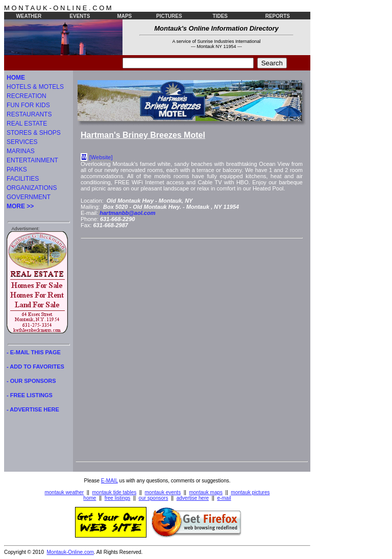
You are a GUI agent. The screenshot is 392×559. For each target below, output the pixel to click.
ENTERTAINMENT (32, 160)
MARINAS (21, 151)
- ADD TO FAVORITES (35, 367)
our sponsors (154, 498)
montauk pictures (250, 492)
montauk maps (206, 492)
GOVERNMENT (29, 197)
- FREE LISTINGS (30, 395)
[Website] (101, 157)
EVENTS (80, 16)
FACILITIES (23, 179)
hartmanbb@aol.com (127, 213)
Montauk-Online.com (70, 552)
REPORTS (278, 16)
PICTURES (169, 16)
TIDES (220, 16)
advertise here (193, 498)
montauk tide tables (115, 492)
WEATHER (29, 16)
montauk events (163, 492)
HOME (16, 78)
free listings (118, 498)
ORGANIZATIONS (32, 188)
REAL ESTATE (27, 124)
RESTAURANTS (29, 114)
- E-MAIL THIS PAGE (34, 352)
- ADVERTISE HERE (33, 409)
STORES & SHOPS (34, 133)
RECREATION (27, 96)
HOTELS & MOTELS (35, 87)
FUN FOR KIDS (28, 105)
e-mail (224, 498)
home (90, 498)
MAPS (124, 16)
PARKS (17, 169)
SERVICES (22, 142)
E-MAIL (109, 481)
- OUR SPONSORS (31, 381)
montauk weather (64, 492)
